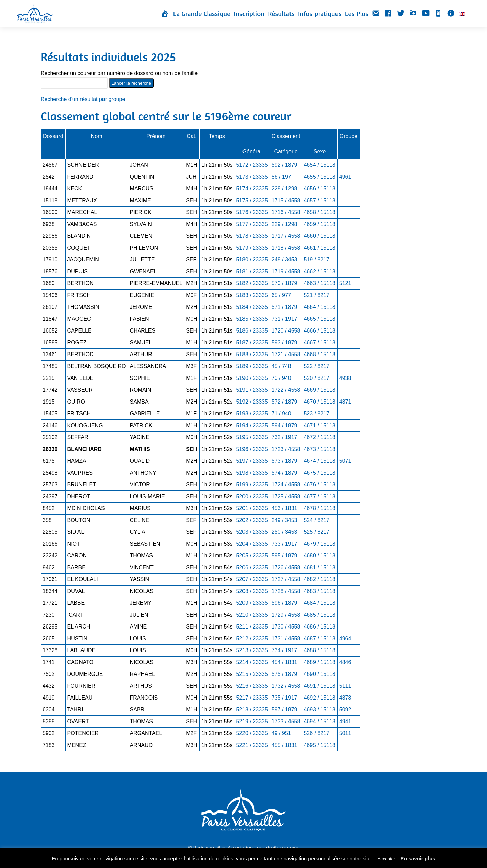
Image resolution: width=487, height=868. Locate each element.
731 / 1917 (284, 319)
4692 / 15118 (319, 698)
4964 (345, 638)
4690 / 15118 (319, 674)
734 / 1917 (284, 650)
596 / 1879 (284, 603)
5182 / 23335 (252, 283)
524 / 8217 (317, 520)
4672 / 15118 (319, 437)
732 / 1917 (284, 437)
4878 (345, 698)
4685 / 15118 (319, 615)
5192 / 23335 (252, 402)
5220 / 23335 (252, 733)
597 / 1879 (284, 710)
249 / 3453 (284, 520)
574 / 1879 (284, 473)
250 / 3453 (284, 532)
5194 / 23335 (252, 425)
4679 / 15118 (319, 544)
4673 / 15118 (319, 449)
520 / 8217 (317, 378)
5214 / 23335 (252, 662)
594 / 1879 (284, 425)
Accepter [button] (386, 859)
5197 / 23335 (252, 461)
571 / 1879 (284, 307)
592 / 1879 (284, 165)
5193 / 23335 (252, 414)
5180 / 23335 (252, 260)
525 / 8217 (317, 532)
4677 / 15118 (319, 496)
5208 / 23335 (252, 591)
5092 (345, 710)
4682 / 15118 (319, 579)
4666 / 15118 (319, 331)
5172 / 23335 (252, 165)
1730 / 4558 (286, 627)
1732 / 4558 (286, 686)
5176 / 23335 (252, 212)
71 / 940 (281, 414)
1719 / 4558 (286, 271)
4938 (345, 378)
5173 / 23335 (252, 177)
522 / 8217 (317, 366)
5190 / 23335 (252, 378)
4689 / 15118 (319, 662)
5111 (345, 686)
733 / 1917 (284, 544)
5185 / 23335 (252, 319)
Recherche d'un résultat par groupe (83, 99)
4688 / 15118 (319, 650)
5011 (345, 733)
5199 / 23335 (252, 485)
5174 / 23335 (252, 189)
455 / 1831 (284, 745)
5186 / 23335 (252, 331)
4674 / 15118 (319, 461)
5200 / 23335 (252, 496)
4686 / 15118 (319, 627)
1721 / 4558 (286, 354)
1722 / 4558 (286, 390)
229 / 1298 (284, 224)
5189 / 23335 (252, 366)
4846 (345, 662)
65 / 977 (281, 295)
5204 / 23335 (252, 544)
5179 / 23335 (252, 248)
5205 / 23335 (252, 556)
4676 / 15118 (319, 485)
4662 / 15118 (319, 271)
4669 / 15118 (319, 390)
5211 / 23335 (252, 627)
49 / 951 (281, 733)
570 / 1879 (284, 283)
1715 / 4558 (286, 200)
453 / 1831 (284, 508)
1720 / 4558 (286, 331)
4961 (345, 177)
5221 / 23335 (252, 745)
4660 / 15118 (319, 236)
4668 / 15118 (319, 354)
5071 (345, 461)
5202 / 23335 (252, 520)
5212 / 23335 (252, 638)
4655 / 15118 (319, 177)
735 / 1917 (284, 698)
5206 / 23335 (252, 567)
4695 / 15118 (319, 745)
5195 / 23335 (252, 437)
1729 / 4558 (286, 615)
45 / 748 (281, 366)
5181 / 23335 (252, 271)
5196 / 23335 (252, 449)
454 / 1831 (284, 662)
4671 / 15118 (319, 425)
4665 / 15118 (319, 319)
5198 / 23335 (252, 473)
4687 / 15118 (319, 638)
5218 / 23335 (252, 710)
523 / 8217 (317, 414)
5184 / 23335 (252, 307)
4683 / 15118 (319, 591)
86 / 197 (281, 177)
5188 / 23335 (252, 354)
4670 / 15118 (319, 402)
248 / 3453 (284, 260)
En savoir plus (418, 858)
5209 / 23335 (252, 603)
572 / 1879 (284, 402)
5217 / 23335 (252, 698)
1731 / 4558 (286, 638)
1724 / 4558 (286, 485)
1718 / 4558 (286, 248)
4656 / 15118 (319, 189)
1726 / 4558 (286, 567)
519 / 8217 (317, 260)
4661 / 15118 (319, 248)
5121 (345, 283)
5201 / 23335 (252, 508)
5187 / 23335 (252, 342)
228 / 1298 (284, 189)
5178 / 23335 (252, 236)
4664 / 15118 (319, 307)
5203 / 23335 (252, 532)
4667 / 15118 (319, 342)
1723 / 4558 (286, 449)
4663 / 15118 (319, 283)
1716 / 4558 (286, 212)
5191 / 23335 (252, 390)
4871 (345, 402)
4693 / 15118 (319, 710)
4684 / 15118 (319, 603)
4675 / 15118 (319, 473)
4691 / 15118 (319, 686)
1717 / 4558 (286, 236)
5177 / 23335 (252, 224)
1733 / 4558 (286, 721)
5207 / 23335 (252, 579)
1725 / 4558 (286, 496)
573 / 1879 (284, 461)
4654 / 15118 (319, 165)
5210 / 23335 (252, 615)
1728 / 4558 (286, 591)
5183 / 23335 (252, 295)
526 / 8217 (317, 733)
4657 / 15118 (319, 200)
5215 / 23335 (252, 674)
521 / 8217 (317, 295)
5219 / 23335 (252, 721)
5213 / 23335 (252, 650)
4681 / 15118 (319, 567)
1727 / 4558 (286, 579)
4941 (345, 721)
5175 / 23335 (252, 200)
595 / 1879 (284, 556)
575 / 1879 (284, 674)
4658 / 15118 (319, 212)
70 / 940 (281, 378)
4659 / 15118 (319, 224)
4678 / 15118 (319, 508)
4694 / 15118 (319, 721)
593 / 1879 (284, 342)
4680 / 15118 (319, 556)
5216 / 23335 (252, 686)
